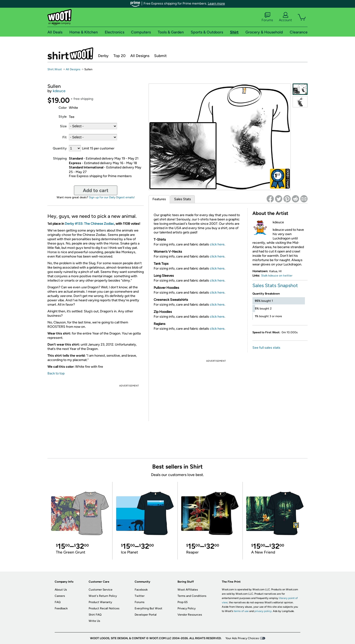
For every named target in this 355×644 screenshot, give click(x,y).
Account (285, 17)
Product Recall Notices (104, 608)
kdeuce (59, 91)
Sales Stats (183, 199)
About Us (61, 590)
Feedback (61, 608)
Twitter (140, 596)
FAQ (58, 602)
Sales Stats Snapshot (275, 285)
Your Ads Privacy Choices (242, 638)
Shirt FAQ (95, 615)
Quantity (60, 148)
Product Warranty (100, 602)
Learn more (216, 3)
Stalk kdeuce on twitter (277, 276)
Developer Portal (146, 615)
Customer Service (101, 590)
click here (217, 244)
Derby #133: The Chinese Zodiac (89, 224)
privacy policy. (263, 611)
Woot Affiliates (188, 590)
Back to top (56, 373)
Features (159, 199)
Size (63, 126)
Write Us (94, 621)
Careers (60, 596)
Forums (267, 17)
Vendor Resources (190, 615)
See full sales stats (266, 348)
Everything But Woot (148, 608)
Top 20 (119, 56)
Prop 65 (183, 602)
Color (63, 108)
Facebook (141, 590)
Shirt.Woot (70, 53)
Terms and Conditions (192, 596)
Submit (160, 56)
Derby (103, 56)
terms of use (241, 611)
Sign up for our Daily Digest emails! (112, 197)
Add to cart (96, 190)
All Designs (140, 56)
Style (63, 117)
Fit (65, 137)
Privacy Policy (187, 608)
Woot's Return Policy (103, 596)
